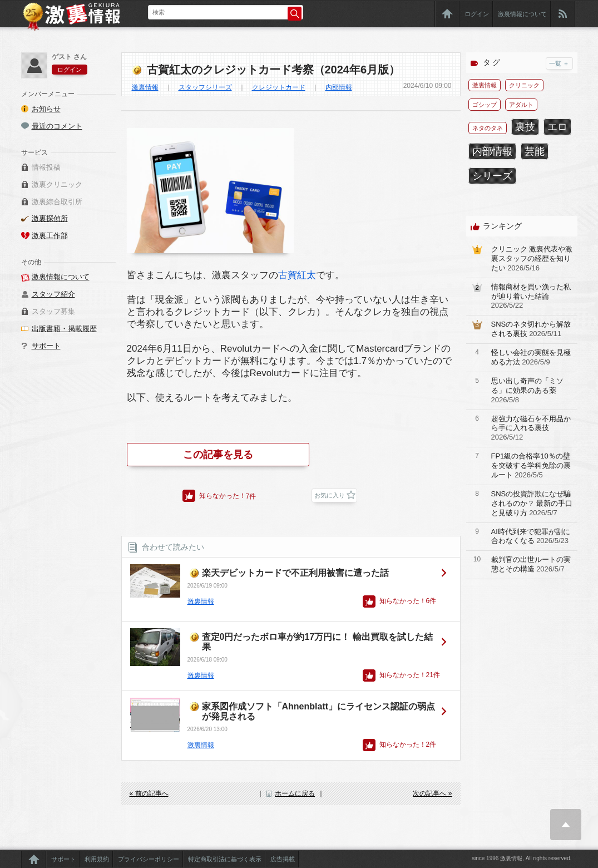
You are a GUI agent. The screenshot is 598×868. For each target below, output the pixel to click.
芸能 (535, 151)
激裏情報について (522, 14)
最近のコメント (57, 126)
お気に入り (330, 495)
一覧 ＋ (559, 63)
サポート (46, 346)
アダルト (521, 105)
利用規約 (97, 859)
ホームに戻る (295, 793)
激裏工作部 (50, 236)
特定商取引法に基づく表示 (225, 859)
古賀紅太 (297, 275)
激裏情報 (145, 87)
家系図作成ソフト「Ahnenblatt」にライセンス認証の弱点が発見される (319, 711)
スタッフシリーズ (205, 87)
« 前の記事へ (149, 793)
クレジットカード (279, 87)
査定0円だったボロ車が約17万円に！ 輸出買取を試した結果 (317, 642)
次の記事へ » (432, 793)
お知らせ (46, 109)
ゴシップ (485, 105)
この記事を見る (218, 455)
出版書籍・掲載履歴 (64, 329)
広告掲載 (283, 859)
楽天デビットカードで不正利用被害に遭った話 (295, 573)
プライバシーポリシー (149, 859)
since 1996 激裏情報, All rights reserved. (522, 858)
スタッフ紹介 (53, 294)
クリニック (524, 85)
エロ (557, 127)
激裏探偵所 (50, 218)
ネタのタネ (488, 128)
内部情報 (339, 87)
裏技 (525, 127)
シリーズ (492, 176)
